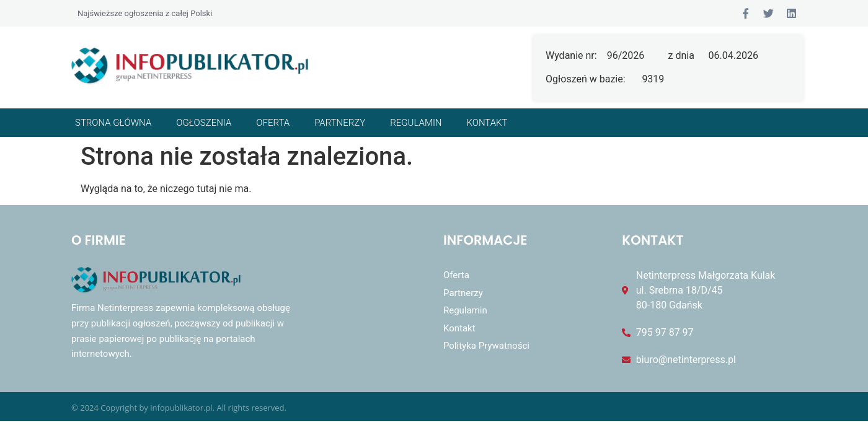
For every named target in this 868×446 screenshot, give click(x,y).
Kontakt (487, 123)
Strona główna (113, 123)
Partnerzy (340, 123)
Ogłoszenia (204, 123)
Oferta (273, 123)
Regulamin (416, 123)
